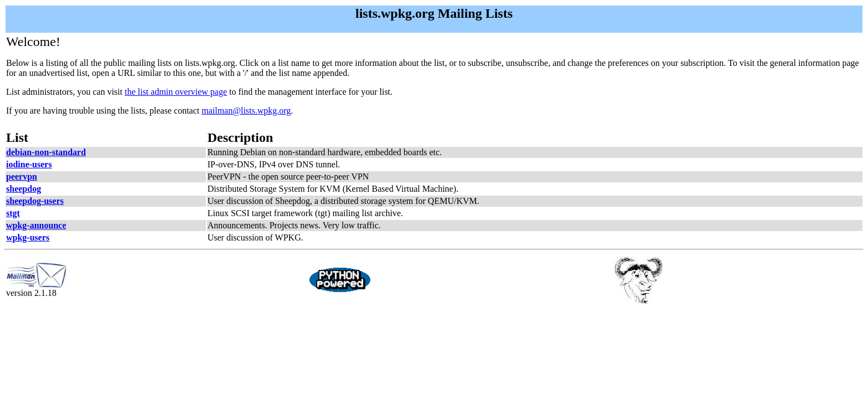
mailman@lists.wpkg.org (246, 111)
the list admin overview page (176, 92)
